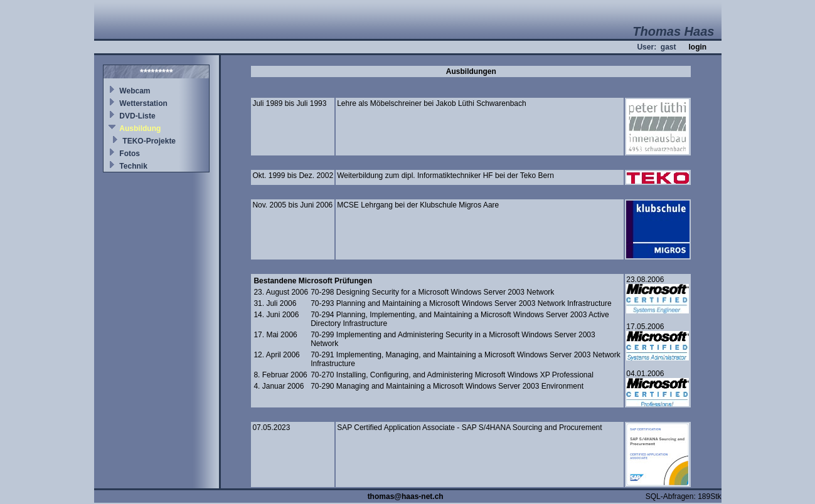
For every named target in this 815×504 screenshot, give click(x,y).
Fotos (130, 154)
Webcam (135, 91)
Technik (133, 166)
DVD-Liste (137, 116)
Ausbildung (140, 129)
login (697, 47)
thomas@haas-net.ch (406, 496)
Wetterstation (143, 103)
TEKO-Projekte (149, 141)
